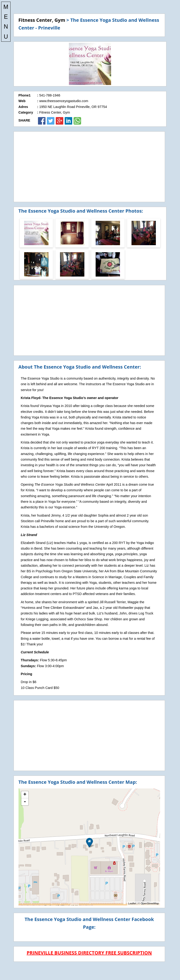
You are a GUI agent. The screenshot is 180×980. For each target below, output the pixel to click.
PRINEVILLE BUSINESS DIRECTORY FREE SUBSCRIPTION (89, 953)
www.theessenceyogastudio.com (64, 101)
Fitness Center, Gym (42, 20)
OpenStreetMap (150, 903)
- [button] (25, 802)
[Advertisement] (89, 167)
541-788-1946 (50, 95)
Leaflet (132, 903)
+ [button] (25, 795)
